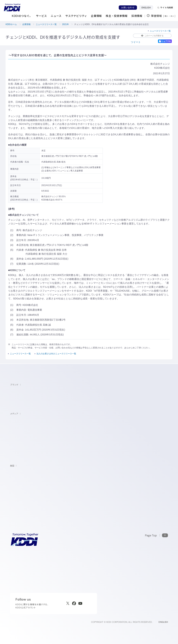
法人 (172, 16)
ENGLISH (146, 8)
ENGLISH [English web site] (163, 622)
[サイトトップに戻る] (12, 7)
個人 (166, 16)
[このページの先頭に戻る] (156, 535)
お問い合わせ (128, 8)
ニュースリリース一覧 (46, 24)
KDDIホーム (11, 24)
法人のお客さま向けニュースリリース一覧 (56, 354)
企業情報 (26, 24)
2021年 (65, 24)
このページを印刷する (152, 36)
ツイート (136, 42)
